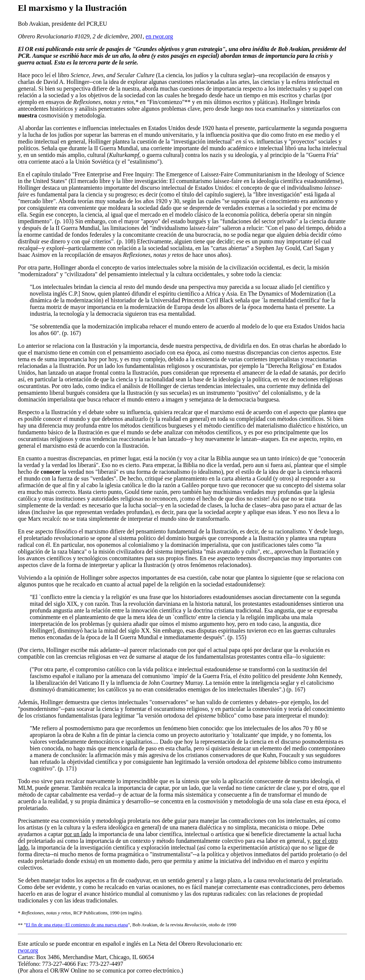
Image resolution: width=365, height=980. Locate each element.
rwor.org (28, 950)
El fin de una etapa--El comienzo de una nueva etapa (77, 925)
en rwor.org (159, 36)
